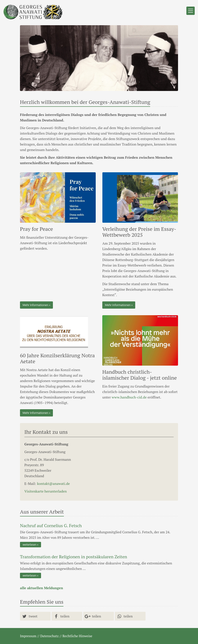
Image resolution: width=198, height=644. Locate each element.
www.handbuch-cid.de (129, 397)
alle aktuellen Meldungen (41, 588)
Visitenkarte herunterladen (46, 491)
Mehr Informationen (35, 305)
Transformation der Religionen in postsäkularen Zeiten (74, 557)
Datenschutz (49, 636)
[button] (35, 616)
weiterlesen (30, 545)
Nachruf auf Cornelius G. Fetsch (51, 526)
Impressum (28, 636)
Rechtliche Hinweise (77, 636)
